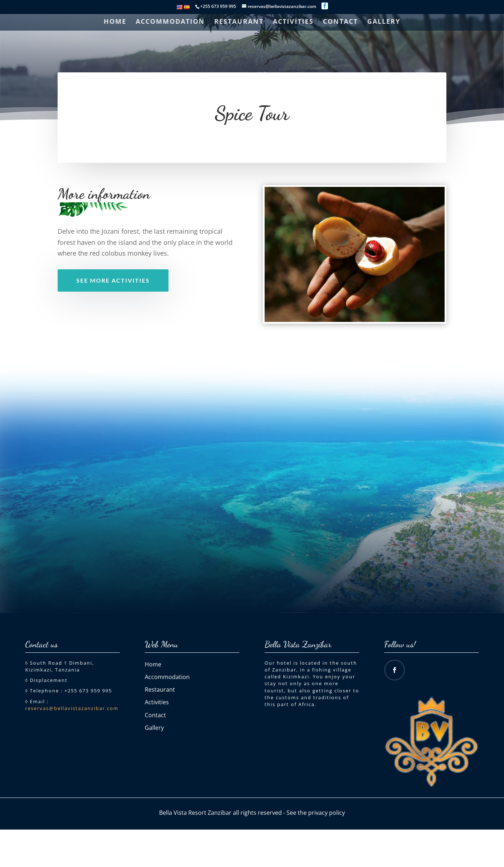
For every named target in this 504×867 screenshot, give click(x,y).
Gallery (384, 22)
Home (115, 22)
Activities (293, 22)
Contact (340, 22)
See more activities (113, 280)
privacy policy (327, 813)
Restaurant (239, 22)
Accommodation (170, 22)
